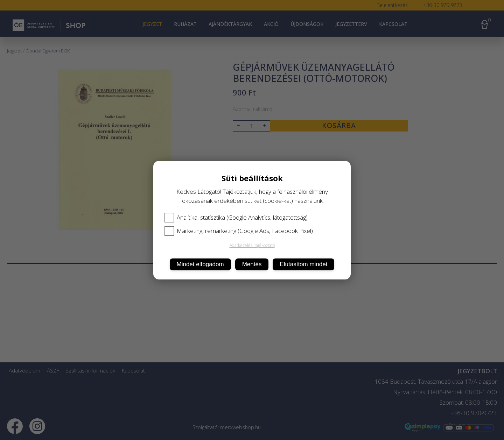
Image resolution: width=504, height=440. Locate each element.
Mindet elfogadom (200, 264)
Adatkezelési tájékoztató (252, 245)
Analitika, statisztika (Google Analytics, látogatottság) (236, 218)
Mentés (252, 264)
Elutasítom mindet (303, 264)
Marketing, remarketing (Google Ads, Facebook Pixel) (239, 231)
